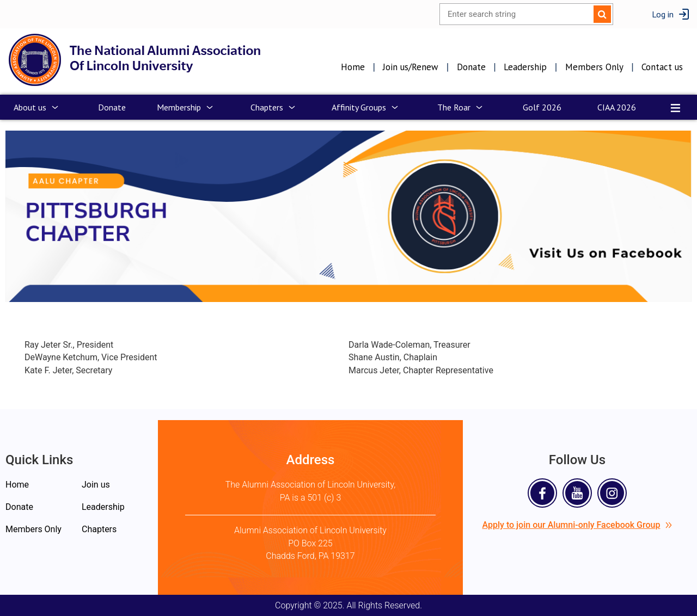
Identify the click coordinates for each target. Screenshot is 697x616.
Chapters (99, 529)
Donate (471, 67)
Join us (96, 485)
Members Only (594, 67)
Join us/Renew (411, 67)
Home (353, 67)
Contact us (662, 67)
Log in (663, 14)
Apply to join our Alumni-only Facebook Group (577, 525)
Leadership (525, 67)
